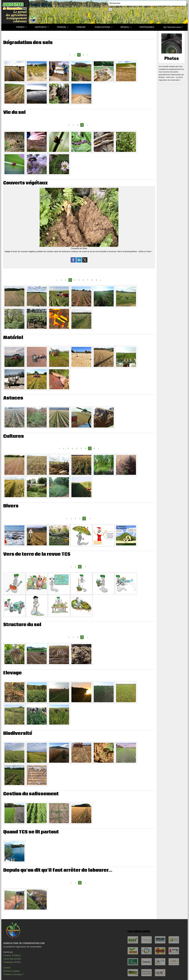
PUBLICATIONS (103, 27)
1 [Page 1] (75, 55)
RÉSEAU (125, 27)
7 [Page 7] (88, 280)
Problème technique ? (14, 974)
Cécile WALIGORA (12, 959)
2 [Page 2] (78, 125)
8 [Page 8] (92, 280)
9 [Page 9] (96, 280)
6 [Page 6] (83, 280)
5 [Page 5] (79, 280)
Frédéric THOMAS (12, 955)
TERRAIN (61, 27)
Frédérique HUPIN (12, 962)
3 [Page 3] (83, 55)
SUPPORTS (41, 27)
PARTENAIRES (147, 27)
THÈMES (20, 27)
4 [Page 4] (75, 280)
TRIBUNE (81, 27)
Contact (7, 968)
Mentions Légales (11, 971)
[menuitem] (6, 27)
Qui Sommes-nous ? (173, 27)
